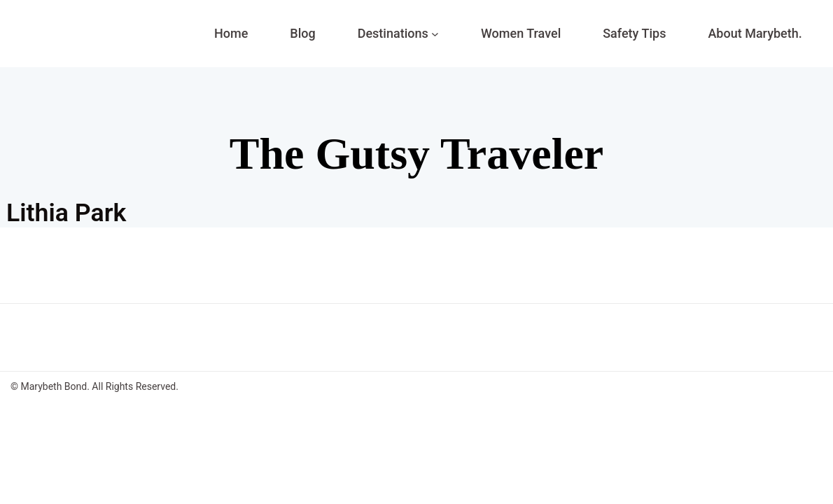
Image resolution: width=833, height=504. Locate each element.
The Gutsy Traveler (416, 154)
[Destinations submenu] (435, 34)
